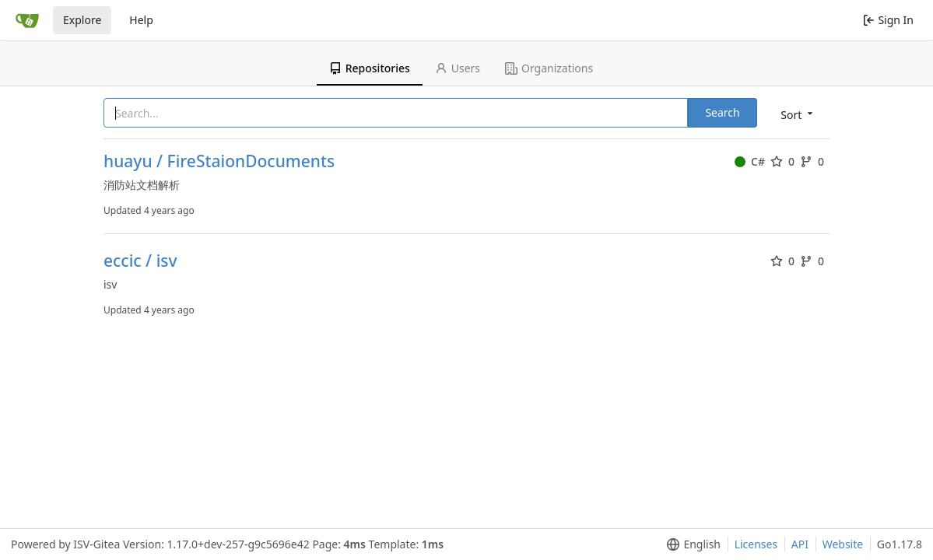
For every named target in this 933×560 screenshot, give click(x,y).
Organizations (549, 68)
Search (722, 112)
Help (141, 20)
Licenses (756, 544)
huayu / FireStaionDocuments (219, 161)
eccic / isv (140, 261)
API (800, 544)
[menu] (798, 114)
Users (458, 68)
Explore (82, 20)
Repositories (370, 68)
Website (843, 544)
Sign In (888, 20)
